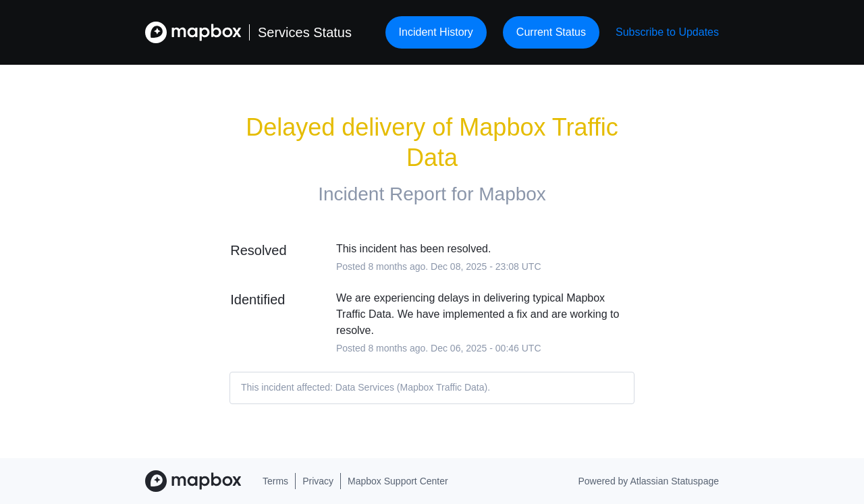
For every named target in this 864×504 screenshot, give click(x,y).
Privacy (318, 481)
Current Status (551, 32)
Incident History (436, 32)
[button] (667, 32)
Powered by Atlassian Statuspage (648, 481)
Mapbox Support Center (398, 481)
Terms (275, 481)
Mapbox (512, 194)
